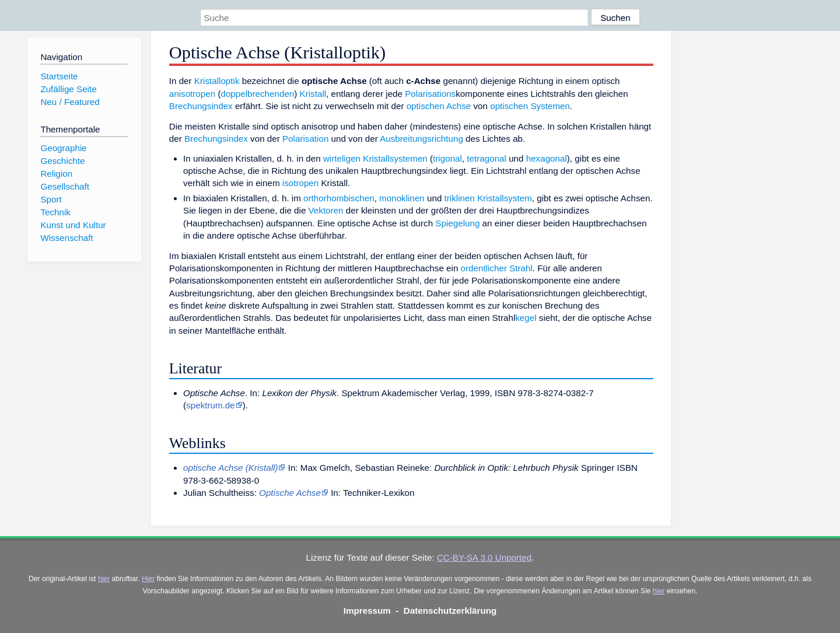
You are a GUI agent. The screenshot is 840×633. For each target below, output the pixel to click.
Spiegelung (457, 223)
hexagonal (547, 158)
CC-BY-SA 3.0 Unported (484, 557)
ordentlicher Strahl (497, 268)
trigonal (447, 158)
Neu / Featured (70, 102)
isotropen (300, 183)
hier (104, 579)
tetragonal (487, 158)
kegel (526, 318)
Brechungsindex (201, 106)
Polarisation (305, 139)
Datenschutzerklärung (450, 611)
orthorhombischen (339, 198)
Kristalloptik (217, 81)
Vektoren (326, 210)
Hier (148, 579)
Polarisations (430, 94)
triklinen (460, 198)
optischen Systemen (530, 106)
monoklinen (402, 198)
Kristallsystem (505, 198)
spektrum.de (211, 405)
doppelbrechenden (257, 94)
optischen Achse (439, 106)
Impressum (367, 611)
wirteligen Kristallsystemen (375, 158)
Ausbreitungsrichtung (421, 139)
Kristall (313, 94)
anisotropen (192, 94)
